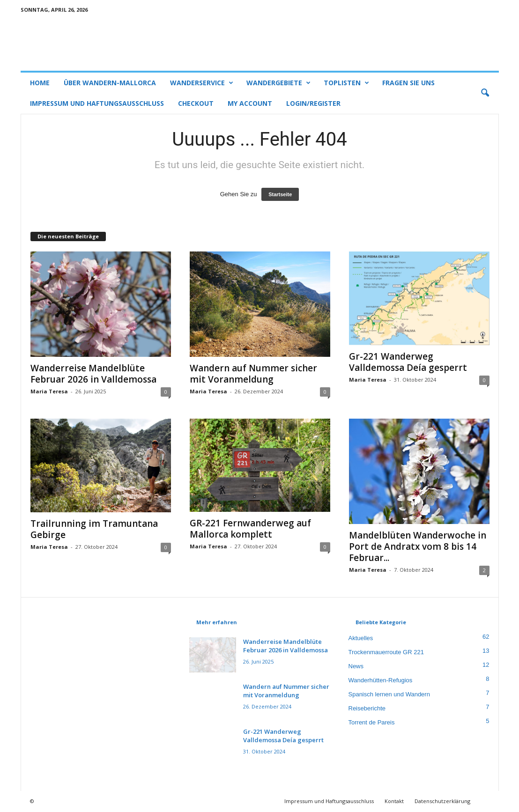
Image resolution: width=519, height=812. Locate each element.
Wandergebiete (278, 83)
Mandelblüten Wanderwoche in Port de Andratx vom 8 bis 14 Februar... (418, 547)
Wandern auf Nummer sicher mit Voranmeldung (253, 374)
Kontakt (394, 801)
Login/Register (313, 103)
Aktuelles (361, 639)
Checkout (196, 103)
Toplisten (346, 83)
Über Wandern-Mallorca (110, 83)
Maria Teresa (49, 392)
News (356, 667)
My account (250, 103)
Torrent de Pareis (372, 723)
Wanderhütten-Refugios (381, 681)
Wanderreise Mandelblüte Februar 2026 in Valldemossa (93, 374)
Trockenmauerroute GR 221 (386, 653)
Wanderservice (202, 83)
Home (40, 83)
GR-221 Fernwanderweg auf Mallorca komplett (250, 529)
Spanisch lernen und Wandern (389, 695)
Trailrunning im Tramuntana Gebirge (94, 530)
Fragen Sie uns (408, 83)
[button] (485, 93)
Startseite (280, 195)
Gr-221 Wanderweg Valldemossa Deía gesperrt (408, 362)
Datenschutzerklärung (442, 801)
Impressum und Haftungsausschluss (97, 103)
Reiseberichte (367, 709)
